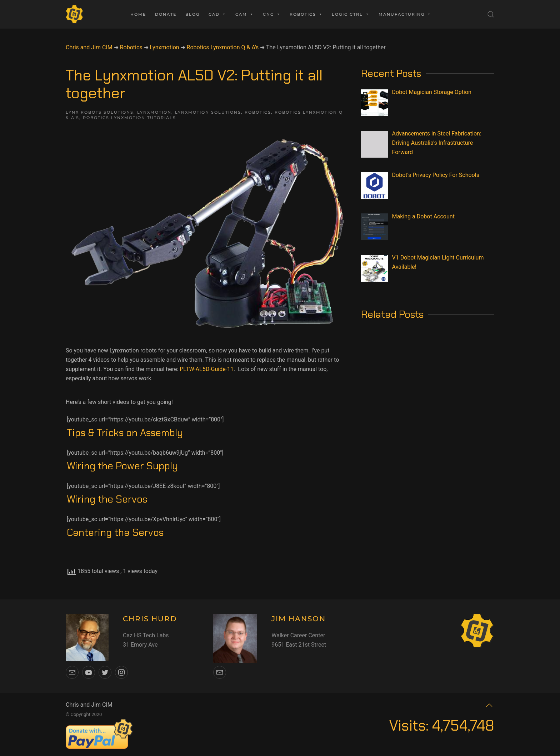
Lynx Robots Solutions (100, 112)
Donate (166, 14)
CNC (272, 14)
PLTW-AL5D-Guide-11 (207, 369)
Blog (192, 14)
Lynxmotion (154, 112)
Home (138, 14)
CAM (245, 14)
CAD (217, 14)
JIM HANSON (299, 619)
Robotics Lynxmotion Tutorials (129, 118)
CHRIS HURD (150, 619)
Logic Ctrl (351, 14)
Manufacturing (405, 14)
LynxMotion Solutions (208, 112)
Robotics (306, 14)
